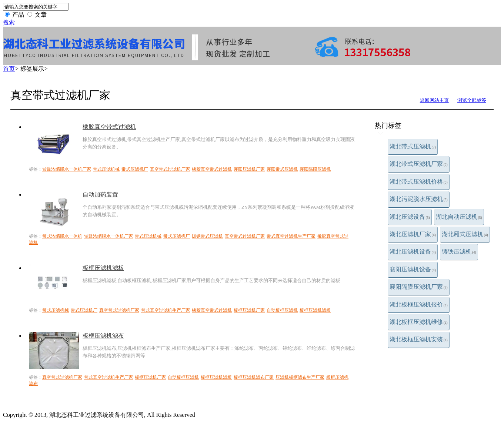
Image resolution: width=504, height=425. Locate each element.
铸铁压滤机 (459, 252)
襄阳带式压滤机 (282, 169)
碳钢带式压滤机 (207, 236)
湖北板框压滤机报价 (419, 304)
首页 (9, 69)
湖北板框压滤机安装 (419, 339)
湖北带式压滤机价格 (419, 182)
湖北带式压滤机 (413, 146)
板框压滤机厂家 (249, 310)
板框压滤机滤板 (103, 268)
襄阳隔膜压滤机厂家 (419, 287)
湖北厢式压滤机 (465, 234)
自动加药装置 (100, 195)
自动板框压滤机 (282, 310)
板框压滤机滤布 (103, 336)
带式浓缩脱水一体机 (62, 236)
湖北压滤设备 (410, 217)
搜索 (9, 22)
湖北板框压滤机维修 (419, 322)
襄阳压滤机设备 (413, 269)
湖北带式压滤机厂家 (419, 164)
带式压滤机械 (106, 169)
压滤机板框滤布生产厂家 (300, 377)
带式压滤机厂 (135, 169)
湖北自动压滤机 (459, 217)
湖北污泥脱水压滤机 (419, 199)
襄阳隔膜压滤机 (315, 169)
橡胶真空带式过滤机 (109, 127)
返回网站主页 (434, 100)
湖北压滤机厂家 (413, 234)
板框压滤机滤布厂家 (254, 377)
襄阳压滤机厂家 (249, 169)
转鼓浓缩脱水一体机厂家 (67, 169)
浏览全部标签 (472, 100)
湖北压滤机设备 (413, 252)
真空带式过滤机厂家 (170, 169)
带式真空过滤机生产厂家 (291, 236)
